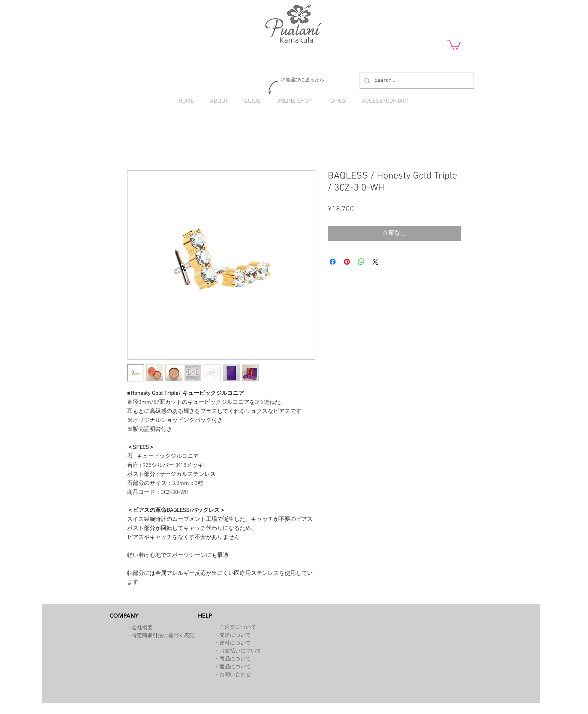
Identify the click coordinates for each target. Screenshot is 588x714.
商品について (235, 659)
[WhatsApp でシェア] (361, 262)
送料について (235, 643)
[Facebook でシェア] (333, 262)
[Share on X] (375, 262)
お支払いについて (240, 651)
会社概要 (142, 628)
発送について (235, 635)
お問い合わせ (235, 675)
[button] (454, 44)
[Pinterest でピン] (347, 262)
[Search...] (416, 80)
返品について (235, 667)
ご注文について (238, 628)
